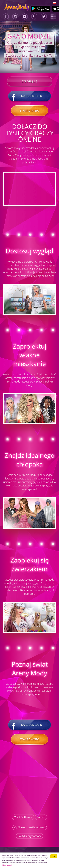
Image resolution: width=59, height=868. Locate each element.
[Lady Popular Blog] (53, 16)
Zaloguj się (29, 81)
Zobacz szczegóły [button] (7, 865)
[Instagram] (15, 16)
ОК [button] (54, 856)
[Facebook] (6, 16)
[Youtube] (25, 16)
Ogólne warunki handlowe (30, 827)
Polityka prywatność (29, 836)
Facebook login (30, 96)
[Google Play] (41, 9)
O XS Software (23, 817)
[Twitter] (44, 16)
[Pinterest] (34, 16)
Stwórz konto (29, 111)
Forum (41, 817)
